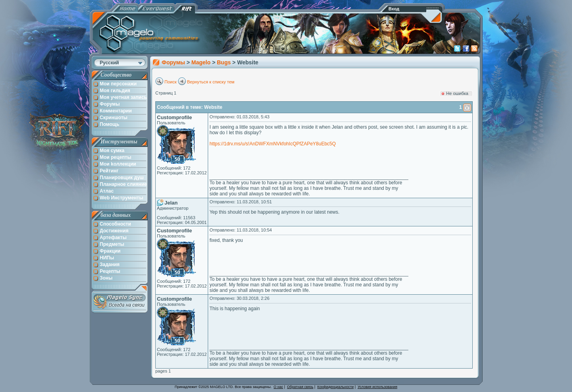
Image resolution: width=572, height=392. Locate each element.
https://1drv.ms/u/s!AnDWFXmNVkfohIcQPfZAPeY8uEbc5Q (272, 144)
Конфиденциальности (336, 387)
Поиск (170, 82)
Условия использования (377, 387)
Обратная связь (300, 387)
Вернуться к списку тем (211, 82)
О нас (278, 387)
